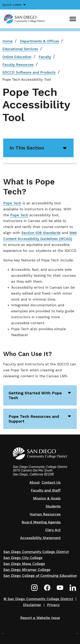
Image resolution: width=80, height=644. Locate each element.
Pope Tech (12, 203)
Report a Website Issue (40, 618)
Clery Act (53, 530)
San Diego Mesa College (24, 564)
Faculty (45, 57)
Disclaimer (32, 605)
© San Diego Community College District (38, 599)
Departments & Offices (39, 41)
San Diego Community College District (36, 552)
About (34, 482)
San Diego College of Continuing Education (40, 576)
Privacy (53, 605)
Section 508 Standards (41, 233)
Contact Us (51, 482)
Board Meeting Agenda (41, 522)
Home (7, 41)
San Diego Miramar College (27, 570)
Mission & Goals (47, 498)
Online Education (17, 57)
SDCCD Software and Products (29, 72)
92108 (49, 474)
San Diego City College (23, 558)
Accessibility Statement (40, 538)
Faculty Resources (18, 65)
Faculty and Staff (46, 490)
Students (53, 506)
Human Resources (45, 514)
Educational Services (20, 49)
